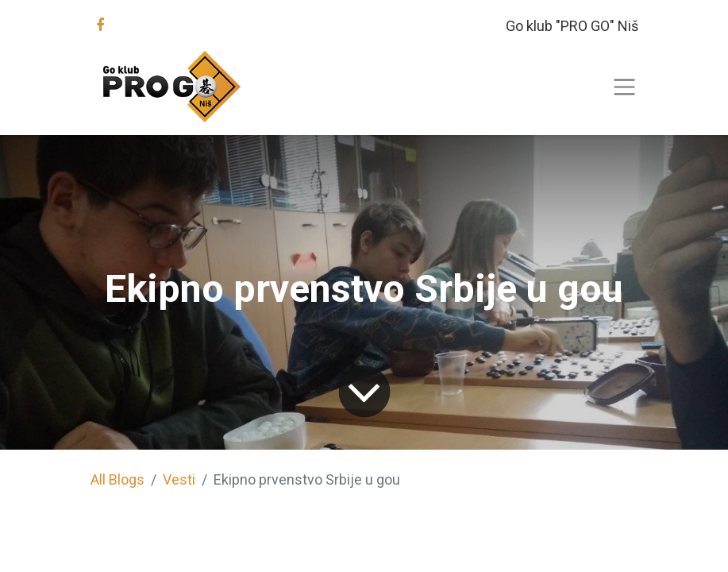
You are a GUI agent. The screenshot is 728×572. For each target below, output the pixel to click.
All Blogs (117, 479)
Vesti (179, 479)
